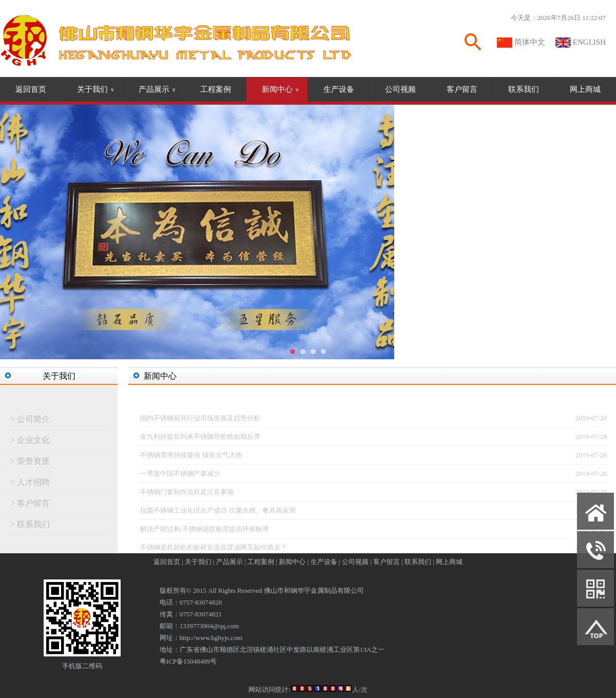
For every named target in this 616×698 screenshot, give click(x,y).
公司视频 (400, 89)
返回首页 (31, 89)
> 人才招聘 (30, 485)
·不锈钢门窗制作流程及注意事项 (186, 495)
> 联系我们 (30, 527)
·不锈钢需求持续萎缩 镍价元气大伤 (190, 458)
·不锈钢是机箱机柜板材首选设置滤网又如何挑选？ (213, 550)
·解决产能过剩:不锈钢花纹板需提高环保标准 (204, 531)
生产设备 (339, 89)
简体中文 (530, 42)
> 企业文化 (30, 443)
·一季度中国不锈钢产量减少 (179, 476)
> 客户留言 (30, 506)
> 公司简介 (30, 422)
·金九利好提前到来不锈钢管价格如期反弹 (199, 439)
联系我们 (524, 89)
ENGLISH (589, 42)
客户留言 (462, 89)
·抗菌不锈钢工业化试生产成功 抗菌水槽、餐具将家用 (217, 513)
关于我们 (95, 90)
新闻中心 (280, 90)
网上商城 (585, 89)
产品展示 (157, 90)
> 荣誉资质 (30, 464)
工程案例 (216, 89)
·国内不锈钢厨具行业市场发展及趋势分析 (199, 421)
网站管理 (18, 689)
